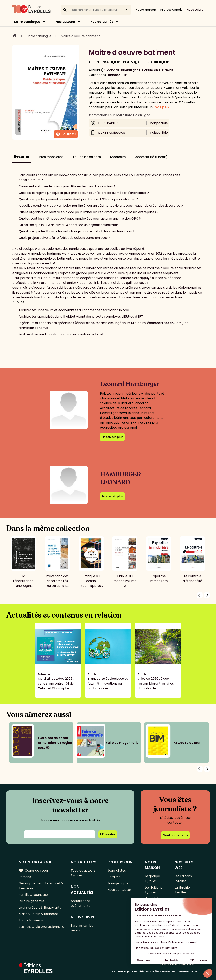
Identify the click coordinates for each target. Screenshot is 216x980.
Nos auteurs (65, 22)
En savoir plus (112, 437)
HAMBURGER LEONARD (156, 70)
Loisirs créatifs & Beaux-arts (40, 907)
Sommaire (118, 157)
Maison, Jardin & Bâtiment (38, 914)
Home (15, 36)
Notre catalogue (27, 22)
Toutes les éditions (87, 157)
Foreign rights (118, 883)
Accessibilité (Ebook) (151, 157)
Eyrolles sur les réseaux (82, 928)
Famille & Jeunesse (33, 895)
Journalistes (117, 871)
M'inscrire (108, 834)
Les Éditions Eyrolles (153, 890)
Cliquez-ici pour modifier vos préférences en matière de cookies (155, 972)
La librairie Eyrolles (182, 890)
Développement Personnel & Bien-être (41, 886)
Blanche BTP (118, 75)
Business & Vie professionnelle (41, 927)
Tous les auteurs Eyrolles (83, 873)
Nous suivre (195, 10)
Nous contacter (119, 890)
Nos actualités (102, 22)
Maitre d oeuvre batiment (80, 36)
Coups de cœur (33, 871)
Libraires (114, 877)
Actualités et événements (80, 903)
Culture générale (32, 901)
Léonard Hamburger (122, 70)
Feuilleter (66, 134)
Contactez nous (175, 835)
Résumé (22, 156)
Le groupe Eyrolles (152, 879)
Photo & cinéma (31, 920)
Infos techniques (51, 157)
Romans (25, 877)
